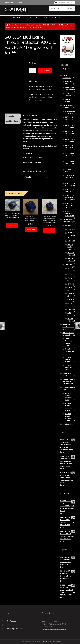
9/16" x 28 (71, 309)
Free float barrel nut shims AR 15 (68, 327)
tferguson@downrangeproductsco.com (54, 630)
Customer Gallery (43, 18)
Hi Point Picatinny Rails (68, 367)
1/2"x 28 (70, 229)
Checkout (19, 3)
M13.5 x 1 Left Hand (70, 247)
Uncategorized (68, 424)
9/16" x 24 (71, 241)
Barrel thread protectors (24, 25)
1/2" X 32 (71, 274)
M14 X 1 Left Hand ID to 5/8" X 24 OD (70, 197)
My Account (9, 3)
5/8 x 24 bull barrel (42, 94)
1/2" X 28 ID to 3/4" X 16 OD (69, 119)
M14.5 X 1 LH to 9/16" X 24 (70, 206)
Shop (25, 18)
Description (11, 116)
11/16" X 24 (71, 284)
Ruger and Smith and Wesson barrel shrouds (69, 381)
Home (8, 18)
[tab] (12, 116)
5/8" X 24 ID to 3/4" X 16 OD (69, 155)
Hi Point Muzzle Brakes (68, 359)
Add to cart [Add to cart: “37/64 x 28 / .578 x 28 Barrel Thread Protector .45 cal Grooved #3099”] (49, 231)
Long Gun (38, 25)
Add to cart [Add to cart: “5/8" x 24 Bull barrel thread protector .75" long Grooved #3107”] (12, 226)
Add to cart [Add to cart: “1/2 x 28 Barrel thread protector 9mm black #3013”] (31, 229)
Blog (31, 18)
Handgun (68, 225)
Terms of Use (12, 625)
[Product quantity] (33, 70)
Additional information (13, 121)
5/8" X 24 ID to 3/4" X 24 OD (69, 163)
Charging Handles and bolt (70, 351)
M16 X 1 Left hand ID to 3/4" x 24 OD (70, 214)
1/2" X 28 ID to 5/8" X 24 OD (70, 133)
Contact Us (57, 18)
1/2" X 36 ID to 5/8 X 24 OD (69, 147)
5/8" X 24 (47, 25)
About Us (17, 18)
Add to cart (45, 71)
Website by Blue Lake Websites (52, 642)
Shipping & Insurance (15, 629)
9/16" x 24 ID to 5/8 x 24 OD (70, 177)
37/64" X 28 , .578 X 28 (71, 235)
